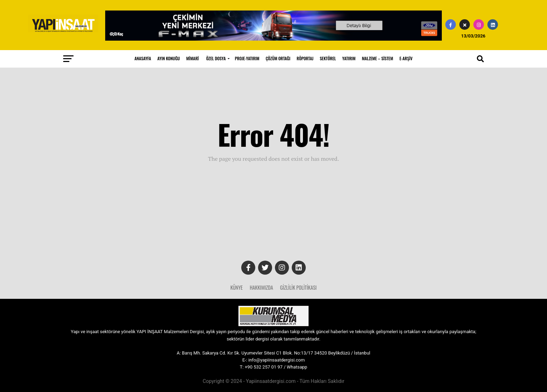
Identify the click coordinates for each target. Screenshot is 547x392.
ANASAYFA (143, 58)
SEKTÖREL (328, 58)
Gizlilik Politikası (298, 287)
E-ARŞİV (406, 58)
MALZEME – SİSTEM (377, 58)
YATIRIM (349, 58)
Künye (237, 287)
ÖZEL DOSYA (216, 58)
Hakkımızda (261, 287)
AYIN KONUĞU (169, 58)
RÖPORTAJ (305, 58)
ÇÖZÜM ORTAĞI (278, 58)
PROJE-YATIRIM (247, 58)
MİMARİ (193, 58)
